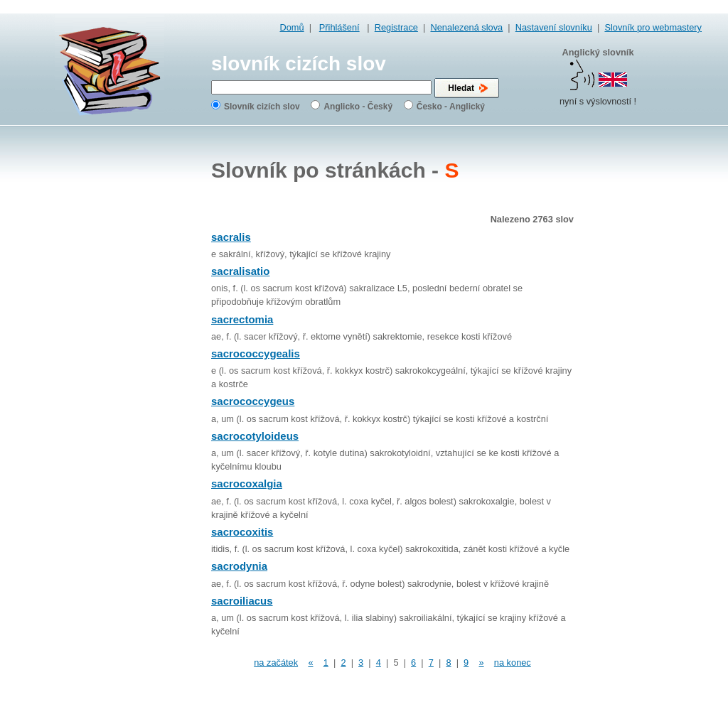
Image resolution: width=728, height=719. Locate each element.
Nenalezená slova (466, 27)
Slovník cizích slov (262, 107)
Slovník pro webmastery (653, 27)
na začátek (276, 663)
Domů (292, 27)
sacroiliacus (242, 601)
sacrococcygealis (256, 353)
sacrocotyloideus (255, 436)
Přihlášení (339, 27)
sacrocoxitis (242, 532)
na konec (513, 663)
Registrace (396, 27)
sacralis (231, 237)
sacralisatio (240, 271)
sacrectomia (242, 319)
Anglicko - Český (358, 107)
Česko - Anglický (451, 107)
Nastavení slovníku (554, 27)
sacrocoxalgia (247, 483)
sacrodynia (239, 566)
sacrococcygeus (253, 401)
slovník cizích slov (299, 64)
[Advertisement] (645, 355)
